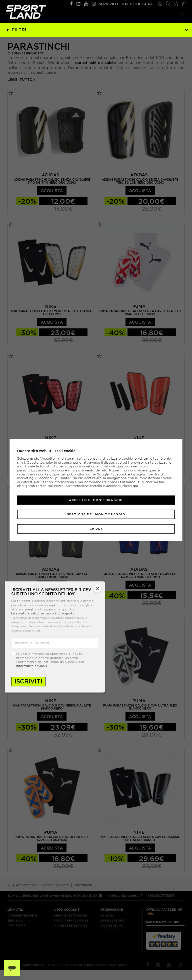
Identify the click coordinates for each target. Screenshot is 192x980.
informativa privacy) (32, 666)
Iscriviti (28, 682)
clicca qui (130, 486)
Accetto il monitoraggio (96, 500)
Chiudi (96, 529)
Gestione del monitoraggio (96, 514)
